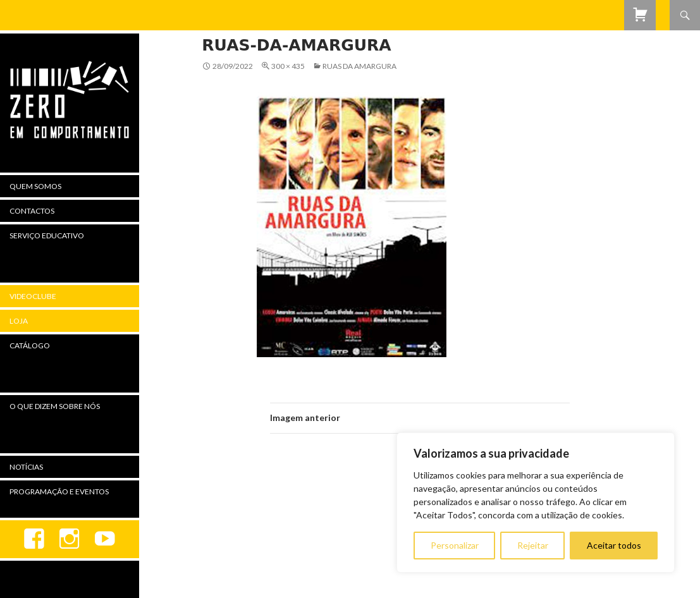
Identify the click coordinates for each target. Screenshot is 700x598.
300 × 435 (288, 66)
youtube (105, 539)
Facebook (34, 539)
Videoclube (33, 296)
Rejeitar (533, 545)
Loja (19, 321)
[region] (536, 503)
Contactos (32, 211)
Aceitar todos (614, 545)
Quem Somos (35, 186)
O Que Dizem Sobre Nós (55, 406)
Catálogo (30, 345)
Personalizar (455, 545)
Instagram (70, 539)
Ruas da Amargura (359, 66)
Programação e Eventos (59, 491)
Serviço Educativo (47, 235)
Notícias (26, 467)
